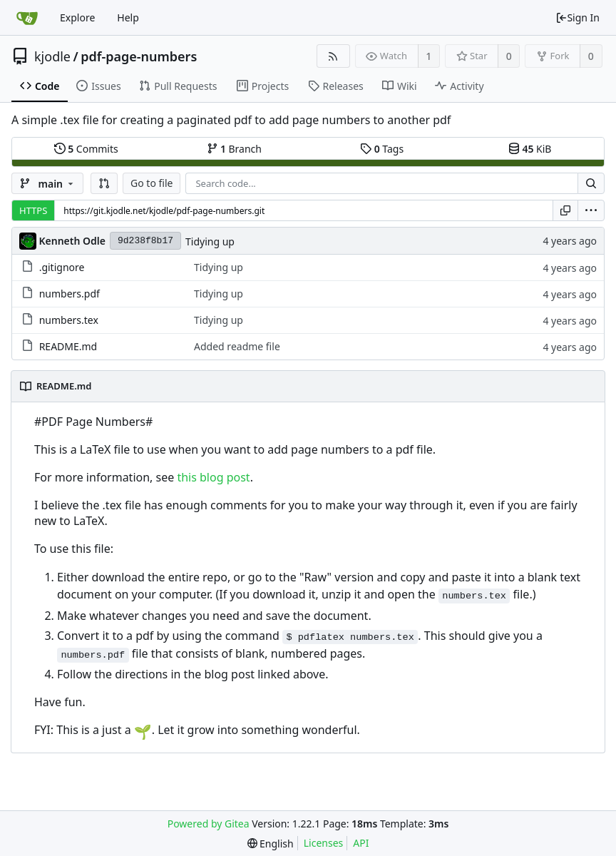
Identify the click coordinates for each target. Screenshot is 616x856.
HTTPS (33, 210)
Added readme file (237, 346)
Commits (86, 149)
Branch (235, 149)
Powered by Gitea (209, 824)
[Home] (27, 18)
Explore (77, 17)
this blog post (213, 477)
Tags (382, 149)
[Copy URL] (565, 210)
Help (128, 17)
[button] (104, 183)
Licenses (324, 843)
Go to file (152, 183)
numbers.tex (69, 320)
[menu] (591, 210)
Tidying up (210, 241)
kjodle (52, 56)
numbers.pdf (70, 294)
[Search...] (591, 183)
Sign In (577, 17)
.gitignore (62, 267)
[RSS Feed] (333, 56)
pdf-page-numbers (139, 56)
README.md (68, 346)
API (361, 843)
